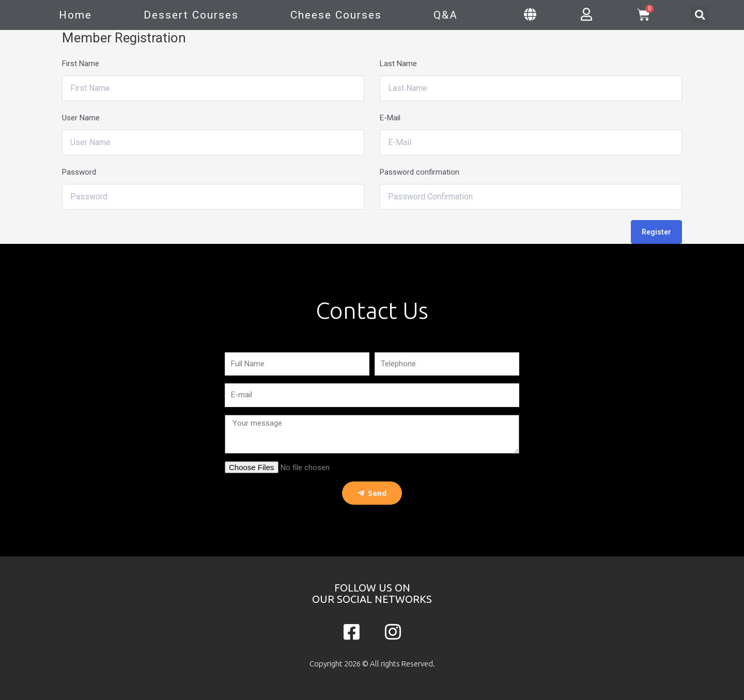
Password (79, 172)
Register (656, 232)
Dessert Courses (191, 15)
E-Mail (390, 118)
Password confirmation (420, 172)
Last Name (398, 64)
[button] (700, 15)
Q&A (446, 15)
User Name (81, 118)
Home (75, 15)
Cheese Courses (336, 15)
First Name (81, 64)
